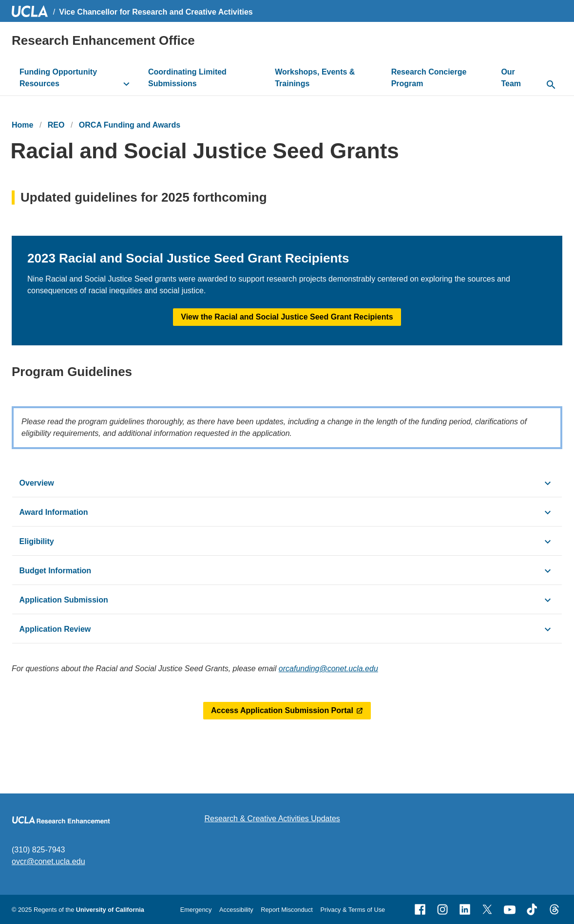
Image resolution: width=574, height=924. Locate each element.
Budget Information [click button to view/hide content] (56, 571)
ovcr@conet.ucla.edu (48, 861)
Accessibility (236, 910)
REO (56, 125)
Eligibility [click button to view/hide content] (37, 541)
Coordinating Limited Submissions (187, 78)
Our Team (511, 78)
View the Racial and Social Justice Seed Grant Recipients (287, 317)
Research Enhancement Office (103, 40)
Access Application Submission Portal (282, 710)
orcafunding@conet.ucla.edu (328, 669)
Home (22, 125)
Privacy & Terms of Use (353, 910)
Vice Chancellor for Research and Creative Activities (156, 12)
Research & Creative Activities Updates (272, 819)
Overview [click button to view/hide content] (37, 483)
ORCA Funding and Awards (130, 125)
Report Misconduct (287, 910)
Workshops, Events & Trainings (315, 78)
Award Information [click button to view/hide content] (54, 512)
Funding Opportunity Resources (58, 78)
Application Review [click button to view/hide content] (55, 629)
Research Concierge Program (429, 78)
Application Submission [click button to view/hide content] (64, 600)
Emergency (196, 910)
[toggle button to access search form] (551, 85)
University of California (110, 910)
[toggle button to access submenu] (126, 84)
